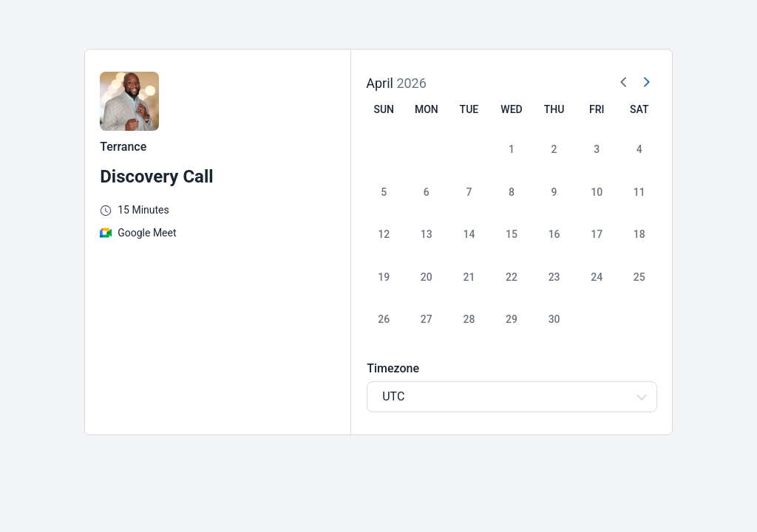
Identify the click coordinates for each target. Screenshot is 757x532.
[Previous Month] (624, 83)
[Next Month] (646, 83)
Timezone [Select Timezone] (393, 368)
